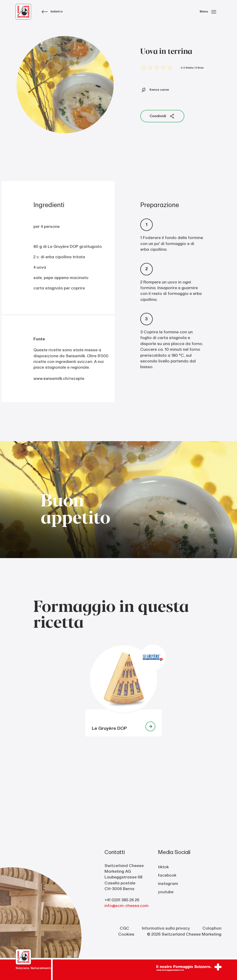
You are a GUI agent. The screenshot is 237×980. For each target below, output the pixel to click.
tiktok (163, 867)
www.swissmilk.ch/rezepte (59, 379)
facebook (167, 875)
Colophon (212, 928)
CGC (124, 928)
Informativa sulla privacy (166, 928)
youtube (166, 892)
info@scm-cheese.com (127, 906)
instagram (168, 884)
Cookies (126, 934)
